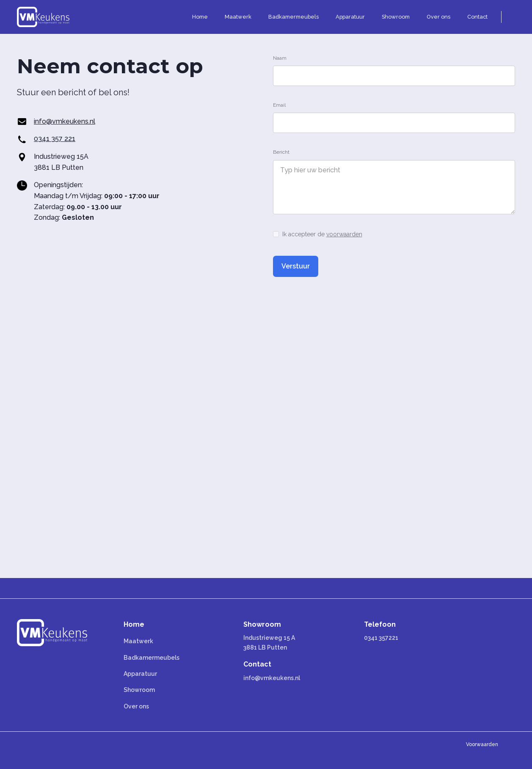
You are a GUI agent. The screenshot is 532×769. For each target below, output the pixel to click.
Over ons (136, 706)
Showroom (139, 690)
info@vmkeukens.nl (65, 121)
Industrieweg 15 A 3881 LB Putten (269, 642)
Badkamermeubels (152, 658)
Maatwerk (138, 641)
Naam (280, 58)
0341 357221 (381, 638)
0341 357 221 (55, 139)
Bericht (281, 152)
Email (279, 105)
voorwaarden (344, 234)
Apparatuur (140, 674)
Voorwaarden (482, 744)
